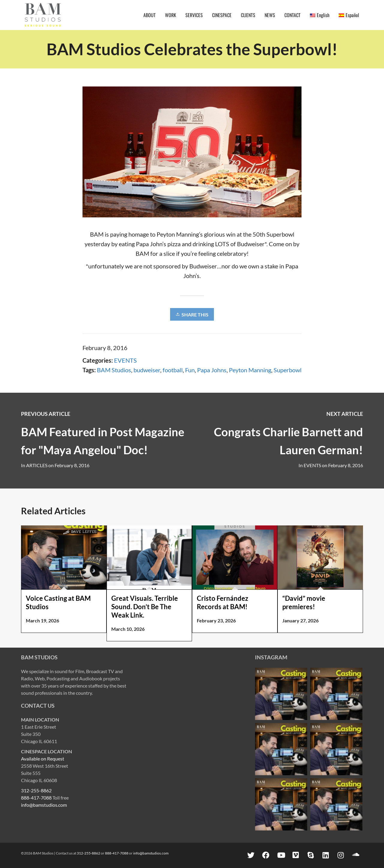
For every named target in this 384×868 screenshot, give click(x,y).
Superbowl (288, 370)
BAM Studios (114, 370)
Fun (190, 370)
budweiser (147, 370)
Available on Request (43, 759)
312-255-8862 (36, 790)
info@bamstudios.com (44, 805)
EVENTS (125, 360)
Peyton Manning (250, 370)
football (173, 370)
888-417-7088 (36, 798)
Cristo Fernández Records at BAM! (222, 602)
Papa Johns (212, 370)
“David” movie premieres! (304, 602)
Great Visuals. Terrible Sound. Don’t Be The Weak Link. (145, 607)
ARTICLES (37, 465)
